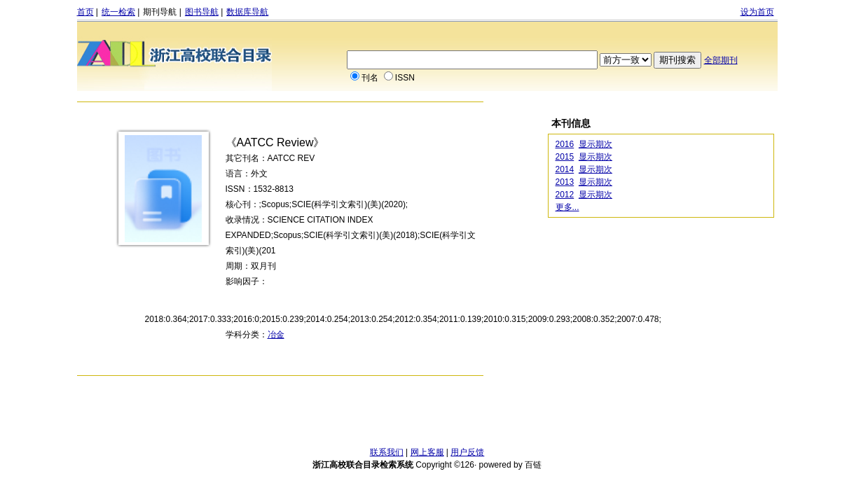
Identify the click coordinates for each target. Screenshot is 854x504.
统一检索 (118, 12)
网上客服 (427, 452)
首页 (85, 12)
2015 (565, 157)
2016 (565, 144)
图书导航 (202, 12)
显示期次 (595, 144)
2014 (565, 169)
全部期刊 (721, 60)
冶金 (276, 335)
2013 (565, 182)
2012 (565, 195)
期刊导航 (160, 12)
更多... (567, 207)
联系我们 (387, 452)
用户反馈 (467, 452)
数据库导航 (247, 12)
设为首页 (757, 12)
